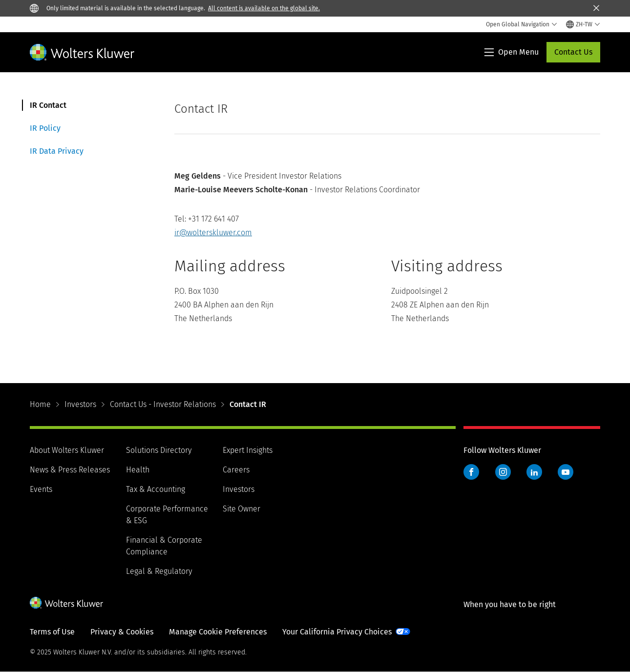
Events (41, 489)
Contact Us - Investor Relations (163, 404)
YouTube (566, 472)
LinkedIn (534, 472)
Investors (80, 404)
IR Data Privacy (57, 151)
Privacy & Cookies (122, 632)
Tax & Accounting (156, 489)
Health (138, 470)
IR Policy (45, 128)
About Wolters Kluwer (67, 450)
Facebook (471, 472)
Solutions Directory (159, 450)
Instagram (503, 472)
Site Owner (241, 509)
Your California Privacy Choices (337, 632)
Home (40, 404)
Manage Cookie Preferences (218, 632)
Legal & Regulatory (159, 571)
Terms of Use (52, 632)
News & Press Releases (70, 470)
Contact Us (573, 52)
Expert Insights (248, 450)
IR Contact (48, 105)
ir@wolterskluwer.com (213, 233)
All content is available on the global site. (264, 8)
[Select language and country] (583, 24)
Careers (236, 470)
